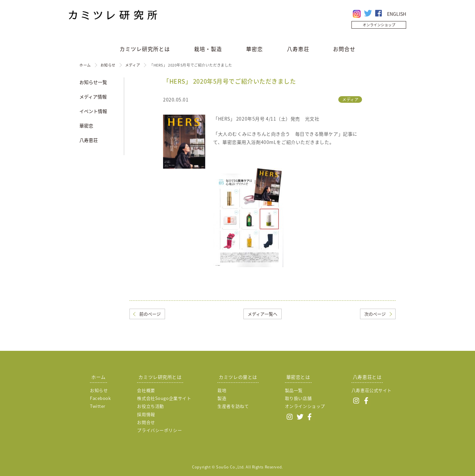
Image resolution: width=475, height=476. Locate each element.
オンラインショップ (379, 25)
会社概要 (146, 390)
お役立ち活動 (150, 406)
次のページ (375, 314)
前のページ (150, 314)
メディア (133, 65)
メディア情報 (93, 97)
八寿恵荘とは (367, 377)
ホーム (85, 65)
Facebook (100, 398)
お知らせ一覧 (93, 82)
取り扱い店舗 (298, 398)
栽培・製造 (208, 49)
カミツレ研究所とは (145, 49)
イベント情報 (93, 111)
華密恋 (254, 49)
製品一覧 (294, 390)
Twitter (98, 406)
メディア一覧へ (263, 314)
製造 (222, 398)
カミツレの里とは (238, 377)
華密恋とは (298, 377)
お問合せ (344, 49)
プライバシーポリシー (159, 430)
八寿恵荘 (298, 49)
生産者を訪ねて (233, 406)
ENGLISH (397, 14)
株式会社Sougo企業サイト (164, 398)
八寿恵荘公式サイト (372, 390)
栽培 (222, 390)
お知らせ (108, 65)
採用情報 (146, 414)
